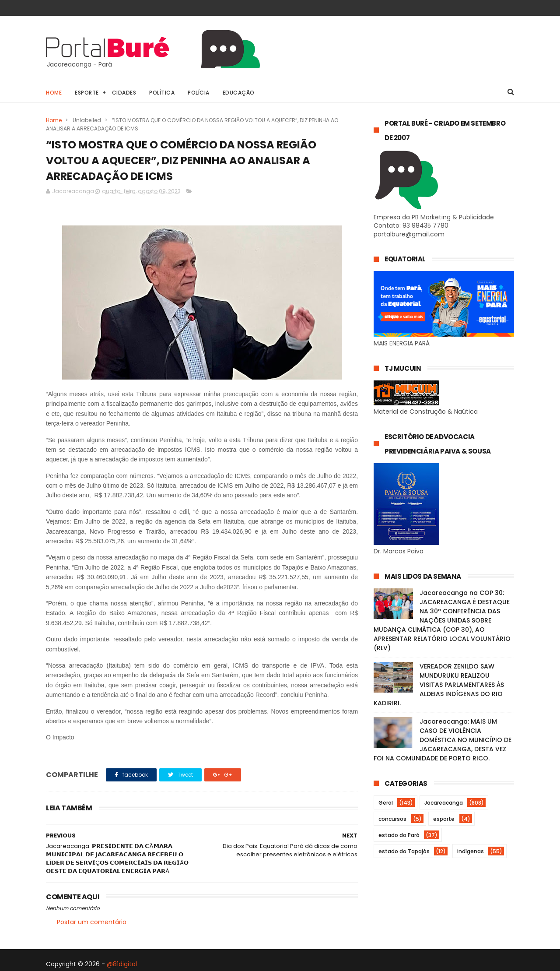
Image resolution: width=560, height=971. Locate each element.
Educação (239, 93)
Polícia (199, 93)
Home (54, 93)
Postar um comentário (92, 922)
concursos (392, 819)
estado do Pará (399, 835)
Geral (386, 803)
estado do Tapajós (404, 851)
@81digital (122, 964)
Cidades (124, 93)
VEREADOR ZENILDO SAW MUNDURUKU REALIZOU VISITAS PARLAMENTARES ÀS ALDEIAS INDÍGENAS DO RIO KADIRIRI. (439, 685)
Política (162, 93)
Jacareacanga (444, 803)
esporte (444, 819)
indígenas (471, 851)
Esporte (87, 93)
